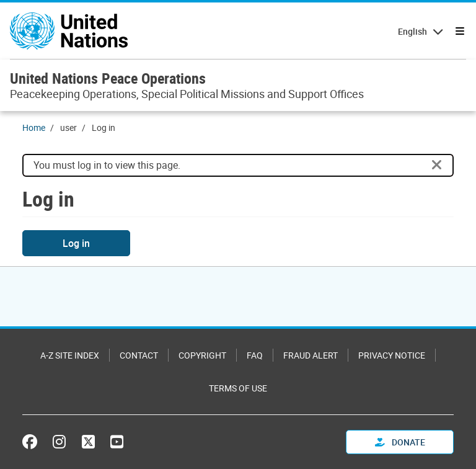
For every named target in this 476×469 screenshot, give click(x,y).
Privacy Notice (392, 355)
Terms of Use (238, 388)
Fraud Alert (311, 355)
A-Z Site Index (70, 355)
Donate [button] (400, 442)
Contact (139, 355)
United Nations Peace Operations (108, 78)
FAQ (255, 355)
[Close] (437, 165)
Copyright (202, 355)
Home (34, 127)
